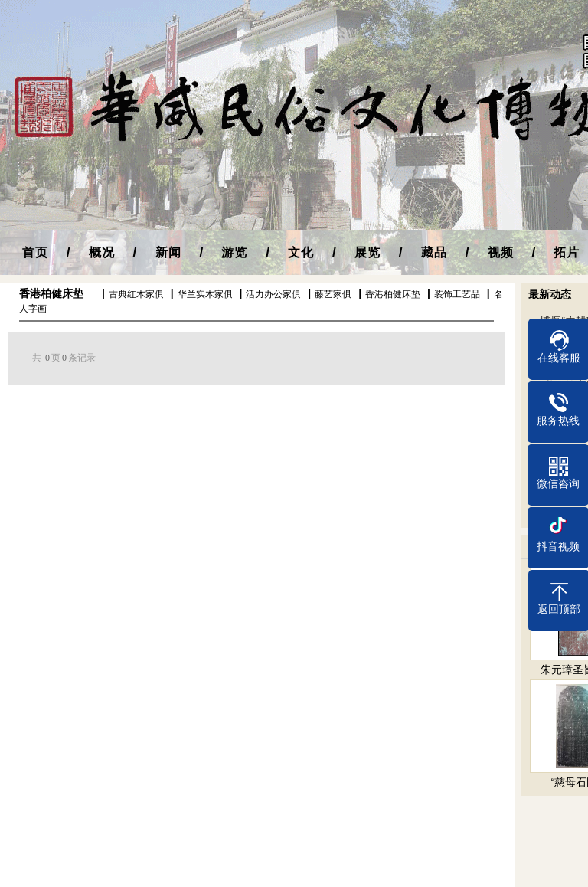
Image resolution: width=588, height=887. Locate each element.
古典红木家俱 (136, 294)
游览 (234, 252)
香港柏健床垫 (51, 293)
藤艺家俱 (333, 294)
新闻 (168, 252)
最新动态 (550, 294)
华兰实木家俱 (205, 294)
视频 (501, 252)
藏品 (434, 252)
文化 (301, 252)
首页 (35, 252)
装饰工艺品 (457, 294)
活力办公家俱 (273, 294)
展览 (367, 252)
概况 (102, 252)
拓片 (567, 252)
